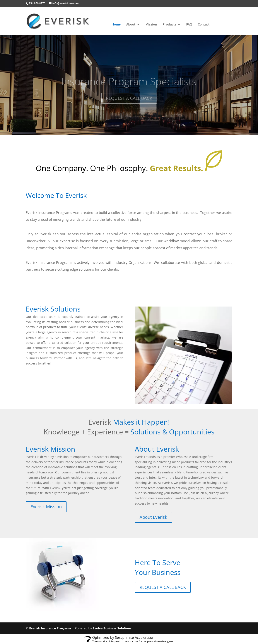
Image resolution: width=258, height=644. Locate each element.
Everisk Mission (46, 507)
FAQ (189, 25)
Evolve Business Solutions (112, 628)
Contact (204, 25)
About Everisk (153, 517)
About (131, 25)
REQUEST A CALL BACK (163, 587)
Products (169, 25)
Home (116, 25)
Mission (151, 25)
